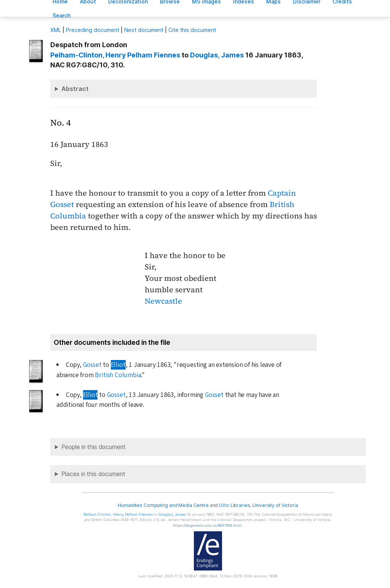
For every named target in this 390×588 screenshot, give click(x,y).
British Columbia (118, 375)
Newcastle (163, 301)
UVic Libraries (234, 505)
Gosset (92, 365)
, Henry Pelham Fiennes (115, 55)
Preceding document (93, 30)
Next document (144, 30)
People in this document (94, 447)
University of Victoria (275, 505)
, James (217, 55)
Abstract (75, 89)
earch (62, 15)
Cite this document (192, 30)
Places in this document (93, 474)
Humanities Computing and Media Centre (163, 505)
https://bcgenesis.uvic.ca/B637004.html (207, 525)
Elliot (118, 365)
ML (56, 30)
